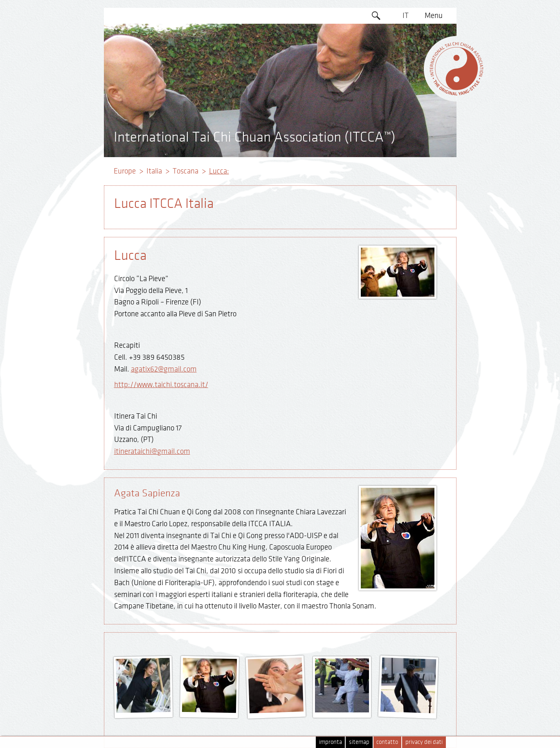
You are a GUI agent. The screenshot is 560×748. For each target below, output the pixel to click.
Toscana (186, 171)
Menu (434, 16)
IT (406, 16)
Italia (154, 171)
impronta (331, 742)
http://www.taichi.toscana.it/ (161, 385)
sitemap (359, 742)
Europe (125, 171)
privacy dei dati (424, 742)
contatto (387, 742)
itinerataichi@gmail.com (152, 451)
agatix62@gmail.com (164, 369)
